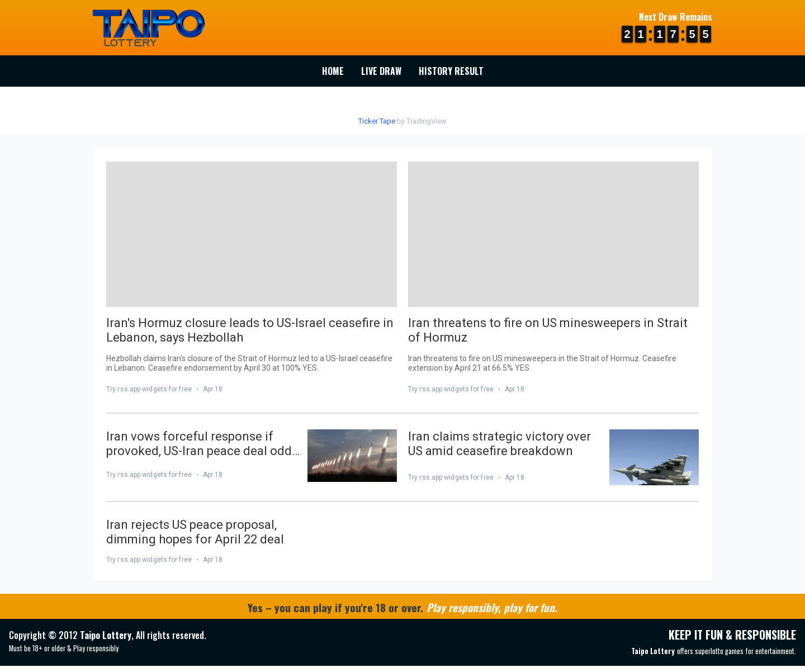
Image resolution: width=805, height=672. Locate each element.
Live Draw (381, 71)
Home (333, 71)
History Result (451, 71)
